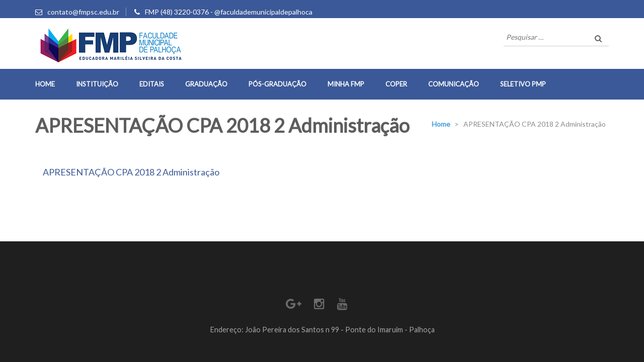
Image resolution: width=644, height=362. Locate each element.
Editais (152, 84)
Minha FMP (346, 84)
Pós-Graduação (277, 84)
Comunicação (454, 84)
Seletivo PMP (523, 84)
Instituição (97, 84)
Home (45, 84)
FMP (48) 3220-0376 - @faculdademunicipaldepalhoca (229, 12)
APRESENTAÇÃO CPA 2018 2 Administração (131, 172)
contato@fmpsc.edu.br (83, 12)
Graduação (206, 84)
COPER (396, 84)
